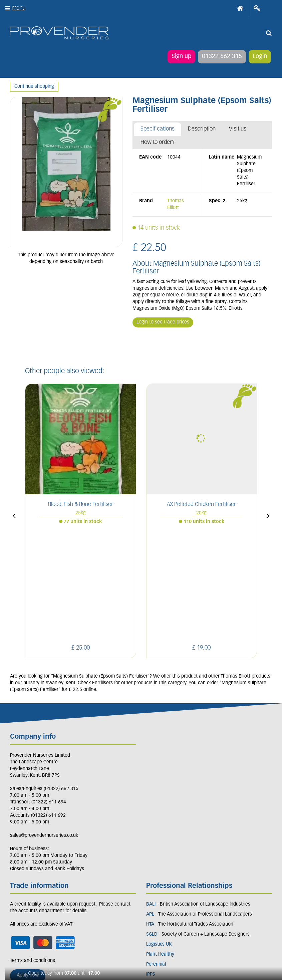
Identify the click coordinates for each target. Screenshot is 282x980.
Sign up (181, 57)
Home (240, 8)
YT (77, 912)
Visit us (238, 129)
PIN (62, 912)
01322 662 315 (222, 57)
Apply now (28, 863)
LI (17, 912)
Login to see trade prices (163, 322)
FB (31, 912)
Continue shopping (34, 87)
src (269, 33)
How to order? (158, 142)
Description (202, 129)
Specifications (158, 129)
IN (46, 912)
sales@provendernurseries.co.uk (44, 723)
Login (259, 57)
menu (19, 8)
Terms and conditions (33, 848)
